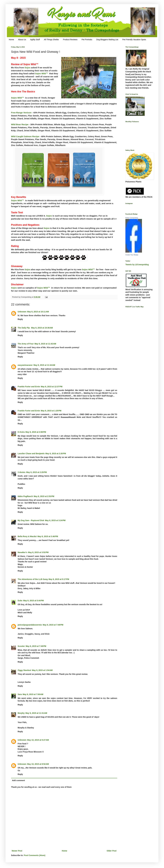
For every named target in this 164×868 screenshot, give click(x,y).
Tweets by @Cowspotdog (137, 265)
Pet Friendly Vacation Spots (134, 40)
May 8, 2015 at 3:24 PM (55, 520)
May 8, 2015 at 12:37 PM (52, 387)
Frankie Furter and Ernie (29, 387)
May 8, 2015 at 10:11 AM (38, 312)
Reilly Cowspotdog (132, 218)
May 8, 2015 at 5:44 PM (33, 601)
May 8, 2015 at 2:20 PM (56, 453)
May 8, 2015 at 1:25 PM (51, 411)
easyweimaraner (25, 365)
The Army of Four (26, 344)
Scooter (21, 646)
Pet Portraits (87, 40)
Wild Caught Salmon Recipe (25, 136)
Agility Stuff (35, 40)
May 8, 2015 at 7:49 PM (53, 625)
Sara (20, 694)
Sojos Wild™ (41, 73)
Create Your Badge (132, 255)
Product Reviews (70, 40)
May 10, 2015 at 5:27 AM (38, 740)
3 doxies (21, 472)
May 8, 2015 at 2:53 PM (44, 496)
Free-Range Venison (21, 113)
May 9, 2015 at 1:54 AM (42, 670)
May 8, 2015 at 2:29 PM (36, 472)
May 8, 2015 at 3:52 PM (38, 552)
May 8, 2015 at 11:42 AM (45, 344)
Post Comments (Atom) (35, 855)
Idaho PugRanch (25, 496)
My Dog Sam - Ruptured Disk (31, 520)
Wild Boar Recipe (20, 124)
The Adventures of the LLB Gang (33, 579)
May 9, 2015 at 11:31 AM (36, 713)
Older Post (112, 851)
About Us (22, 40)
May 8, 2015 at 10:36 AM (42, 328)
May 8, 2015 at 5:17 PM (59, 579)
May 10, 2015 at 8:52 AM (38, 764)
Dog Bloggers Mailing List (107, 40)
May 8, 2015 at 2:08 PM (36, 432)
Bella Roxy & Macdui (27, 536)
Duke (20, 601)
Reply (20, 319)
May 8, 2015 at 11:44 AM (44, 365)
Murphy (21, 713)
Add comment (18, 780)
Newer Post (17, 851)
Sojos (27, 68)
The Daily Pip (24, 328)
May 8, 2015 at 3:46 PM (48, 536)
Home (11, 40)
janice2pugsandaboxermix (30, 625)
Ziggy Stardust (24, 670)
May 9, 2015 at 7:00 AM (33, 694)
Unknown (22, 312)
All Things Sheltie (51, 40)
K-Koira (21, 432)
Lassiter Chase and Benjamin (31, 453)
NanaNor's (22, 552)
